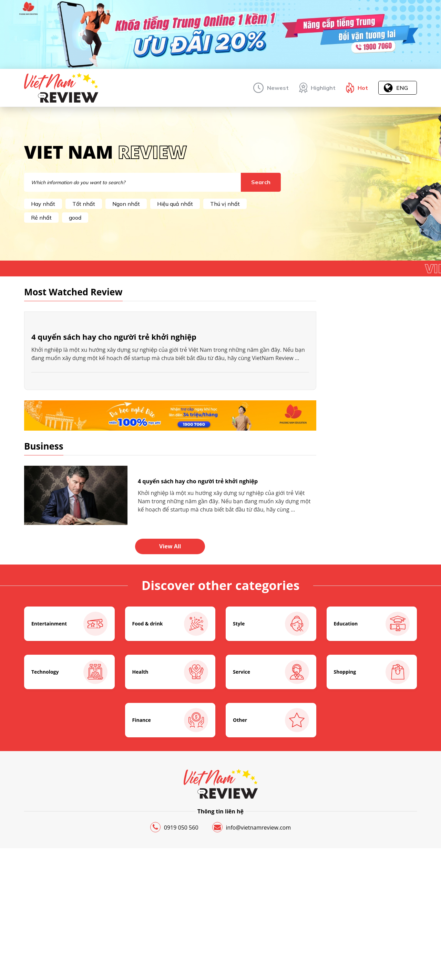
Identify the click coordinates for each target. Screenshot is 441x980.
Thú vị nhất (225, 204)
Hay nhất (43, 204)
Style (271, 715)
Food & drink (170, 715)
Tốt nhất (84, 204)
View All (170, 637)
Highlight (323, 88)
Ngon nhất (126, 204)
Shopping (372, 763)
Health (170, 763)
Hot (363, 88)
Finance (170, 811)
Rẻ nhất (41, 218)
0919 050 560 (174, 918)
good (75, 218)
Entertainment (69, 715)
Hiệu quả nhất (175, 204)
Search (261, 182)
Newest (278, 88)
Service (271, 763)
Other (271, 811)
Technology (69, 763)
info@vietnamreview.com (252, 918)
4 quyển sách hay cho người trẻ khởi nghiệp (114, 428)
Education (372, 715)
